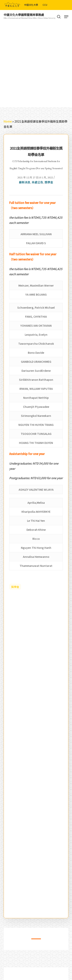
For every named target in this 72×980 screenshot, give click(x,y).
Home (8, 121)
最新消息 (25, 182)
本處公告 (37, 182)
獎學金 (49, 182)
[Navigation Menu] (66, 17)
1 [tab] (33, 941)
